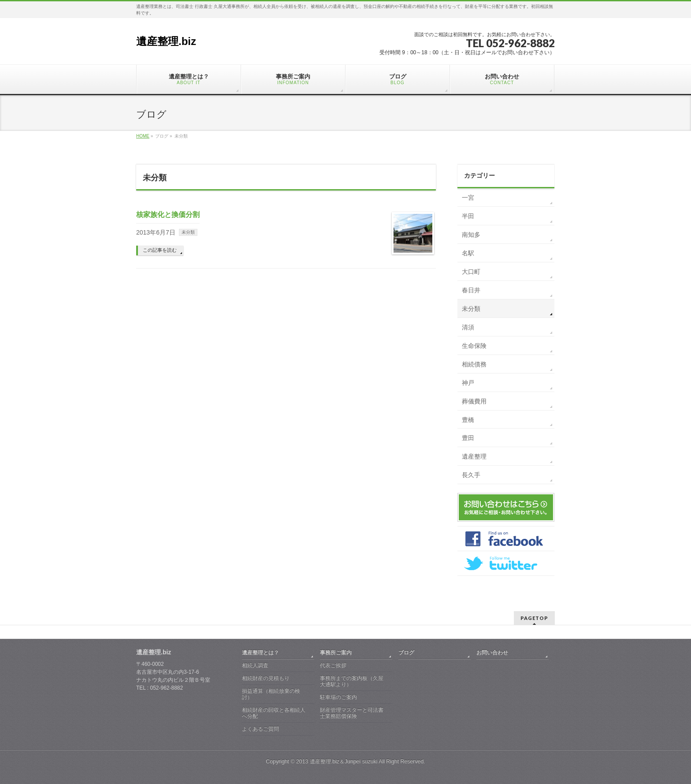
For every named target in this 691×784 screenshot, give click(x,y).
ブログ (406, 653)
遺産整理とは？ (260, 653)
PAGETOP (534, 618)
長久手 (471, 475)
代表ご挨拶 (333, 665)
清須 (468, 327)
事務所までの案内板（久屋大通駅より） (352, 681)
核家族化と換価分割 (168, 215)
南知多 (471, 235)
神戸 (468, 383)
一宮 (468, 198)
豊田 (468, 438)
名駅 (468, 253)
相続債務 (474, 364)
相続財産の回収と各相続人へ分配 (274, 713)
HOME (143, 136)
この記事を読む (160, 250)
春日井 (471, 290)
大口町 (471, 272)
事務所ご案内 (336, 653)
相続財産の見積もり (266, 678)
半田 (468, 216)
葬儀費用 (474, 401)
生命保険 (474, 346)
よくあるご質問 (260, 729)
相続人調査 (255, 665)
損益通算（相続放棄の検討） (271, 694)
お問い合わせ (492, 653)
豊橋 (468, 420)
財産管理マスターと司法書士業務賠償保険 (352, 713)
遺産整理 (474, 456)
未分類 (188, 232)
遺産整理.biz (166, 41)
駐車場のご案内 (338, 697)
